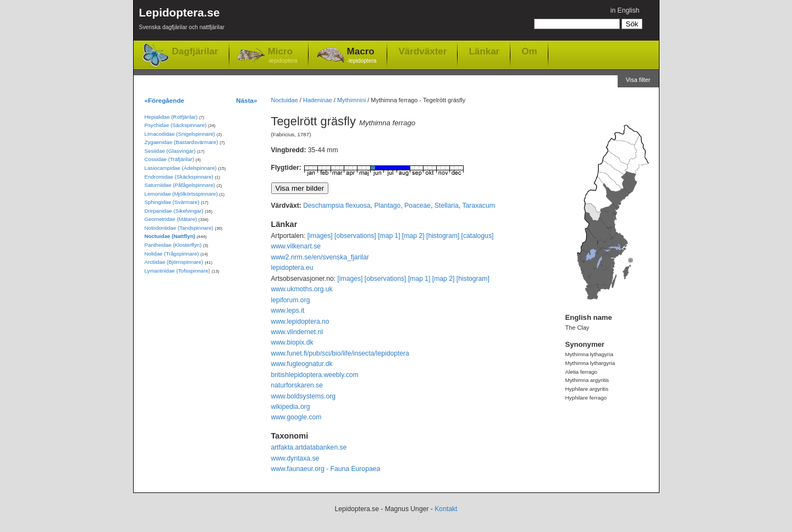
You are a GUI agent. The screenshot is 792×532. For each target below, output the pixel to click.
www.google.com (296, 417)
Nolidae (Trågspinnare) (172, 254)
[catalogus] (478, 236)
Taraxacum (478, 206)
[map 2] (413, 236)
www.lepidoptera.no (300, 322)
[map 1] (389, 236)
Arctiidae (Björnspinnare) (174, 262)
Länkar (484, 51)
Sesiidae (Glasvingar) (170, 151)
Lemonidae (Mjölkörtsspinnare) (181, 194)
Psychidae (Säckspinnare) (176, 125)
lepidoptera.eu (292, 268)
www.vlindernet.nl (297, 332)
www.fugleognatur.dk (302, 364)
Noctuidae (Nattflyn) (170, 236)
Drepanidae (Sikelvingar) (174, 211)
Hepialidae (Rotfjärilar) (171, 117)
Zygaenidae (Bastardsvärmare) (182, 142)
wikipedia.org (291, 407)
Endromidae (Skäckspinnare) (179, 177)
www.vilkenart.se (296, 246)
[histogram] (443, 236)
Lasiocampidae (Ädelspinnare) (181, 168)
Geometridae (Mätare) (171, 219)
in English (625, 10)
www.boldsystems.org (304, 396)
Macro (362, 56)
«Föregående (165, 100)
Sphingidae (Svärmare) (172, 202)
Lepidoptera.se (182, 21)
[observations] (355, 236)
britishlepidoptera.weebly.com (315, 375)
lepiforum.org (291, 300)
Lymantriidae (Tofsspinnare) (178, 271)
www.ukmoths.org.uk (302, 289)
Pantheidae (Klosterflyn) (173, 245)
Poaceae (417, 206)
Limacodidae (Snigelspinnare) (180, 134)
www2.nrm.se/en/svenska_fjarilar (320, 257)
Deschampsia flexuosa (337, 206)
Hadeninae (318, 100)
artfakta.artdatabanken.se (309, 447)
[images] (320, 236)
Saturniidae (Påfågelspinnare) (180, 185)
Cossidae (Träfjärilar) (169, 159)
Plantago (387, 206)
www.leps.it (288, 311)
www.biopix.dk (292, 342)
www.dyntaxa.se (295, 458)
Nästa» (246, 100)
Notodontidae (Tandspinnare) (179, 228)
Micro (283, 56)
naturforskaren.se (297, 385)
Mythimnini (351, 100)
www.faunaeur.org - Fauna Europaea (326, 469)
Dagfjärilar (195, 51)
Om (529, 51)
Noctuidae (285, 100)
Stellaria (447, 206)
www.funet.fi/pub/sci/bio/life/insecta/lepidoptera (340, 353)
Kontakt (446, 509)
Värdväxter (422, 51)
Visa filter (638, 80)
